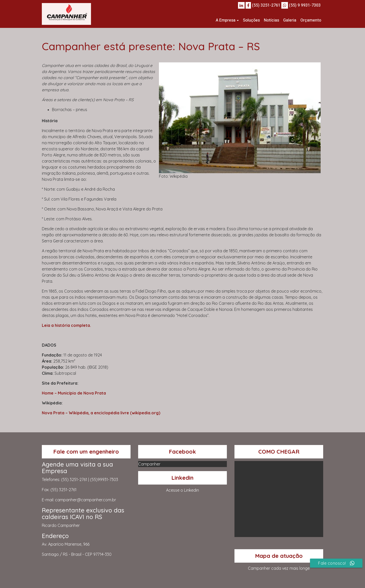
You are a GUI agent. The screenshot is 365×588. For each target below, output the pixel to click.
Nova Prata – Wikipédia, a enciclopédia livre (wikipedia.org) (101, 413)
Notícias (271, 20)
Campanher (149, 464)
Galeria (290, 20)
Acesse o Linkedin (182, 490)
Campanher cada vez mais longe (279, 568)
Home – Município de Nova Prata (74, 393)
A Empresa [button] (226, 20)
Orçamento (311, 20)
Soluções (251, 20)
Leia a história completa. (66, 325)
